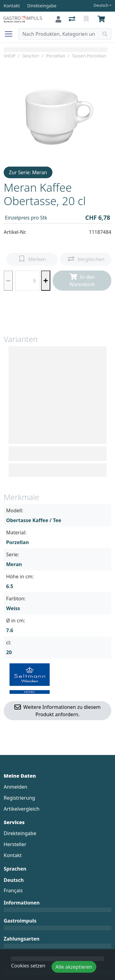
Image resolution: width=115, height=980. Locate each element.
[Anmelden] (58, 19)
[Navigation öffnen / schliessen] (11, 34)
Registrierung (19, 798)
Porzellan (56, 56)
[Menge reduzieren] (8, 281)
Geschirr (31, 56)
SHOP (10, 56)
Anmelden (15, 787)
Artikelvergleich (22, 809)
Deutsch (101, 5)
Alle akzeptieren (74, 967)
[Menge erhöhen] (46, 281)
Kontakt (13, 855)
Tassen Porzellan (89, 56)
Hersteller (15, 844)
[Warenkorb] (102, 19)
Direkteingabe (20, 833)
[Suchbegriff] (59, 34)
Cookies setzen (28, 966)
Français (13, 890)
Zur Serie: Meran (28, 172)
